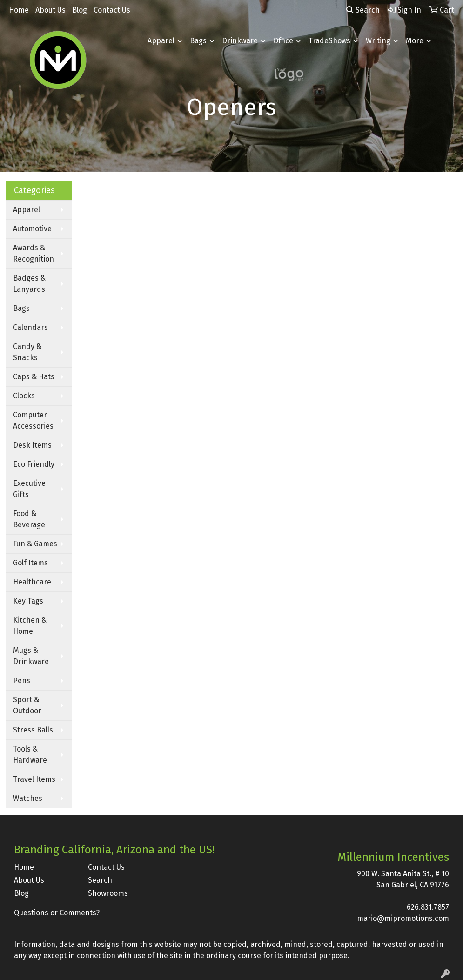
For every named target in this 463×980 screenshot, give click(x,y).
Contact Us (112, 10)
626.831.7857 (428, 907)
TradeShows (329, 41)
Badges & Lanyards (29, 284)
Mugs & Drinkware (31, 656)
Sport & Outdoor (27, 705)
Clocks (24, 396)
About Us (50, 10)
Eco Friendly (34, 464)
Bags (198, 41)
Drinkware (240, 41)
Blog (80, 10)
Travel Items (34, 779)
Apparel (161, 41)
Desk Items (32, 445)
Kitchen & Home (30, 626)
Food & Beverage (29, 519)
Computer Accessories (33, 420)
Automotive (32, 229)
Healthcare (32, 582)
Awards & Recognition (34, 253)
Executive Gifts (29, 489)
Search (363, 10)
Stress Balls (33, 730)
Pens (22, 681)
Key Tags (28, 601)
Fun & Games (35, 544)
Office (283, 41)
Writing (378, 41)
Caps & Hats (34, 377)
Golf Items (30, 563)
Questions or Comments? (57, 913)
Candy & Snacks (27, 352)
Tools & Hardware (30, 755)
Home (19, 10)
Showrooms (108, 893)
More (415, 41)
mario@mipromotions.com (403, 918)
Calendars (30, 327)
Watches (28, 798)
